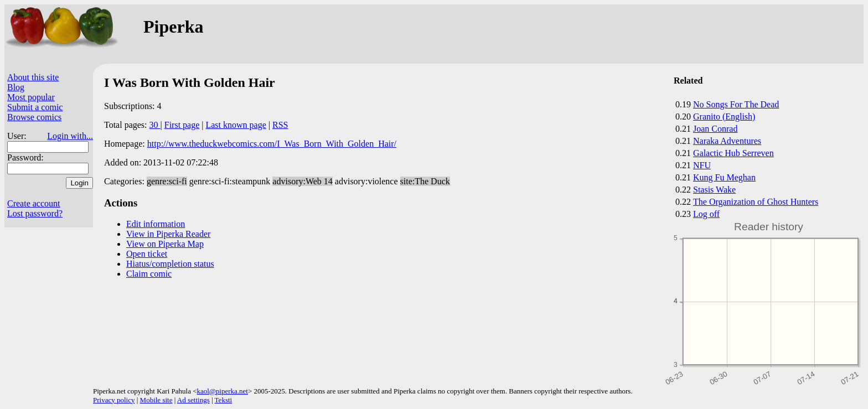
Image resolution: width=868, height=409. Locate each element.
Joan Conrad (715, 129)
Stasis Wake (714, 190)
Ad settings (193, 400)
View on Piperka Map (165, 244)
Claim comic (149, 274)
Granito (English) (724, 117)
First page (182, 125)
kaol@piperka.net (222, 391)
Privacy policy (114, 400)
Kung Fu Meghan (724, 177)
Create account (34, 203)
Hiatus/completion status (170, 264)
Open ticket (147, 254)
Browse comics (34, 117)
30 (155, 125)
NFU (702, 165)
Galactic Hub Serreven (733, 153)
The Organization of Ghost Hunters (756, 202)
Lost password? (35, 213)
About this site (33, 77)
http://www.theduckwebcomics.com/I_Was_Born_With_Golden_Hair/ (272, 144)
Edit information (156, 224)
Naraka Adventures (727, 141)
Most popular (31, 97)
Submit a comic (35, 107)
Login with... (70, 136)
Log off (706, 214)
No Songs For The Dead (736, 104)
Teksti (224, 400)
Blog (16, 87)
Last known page (236, 125)
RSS (280, 125)
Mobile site (156, 400)
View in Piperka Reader (168, 234)
